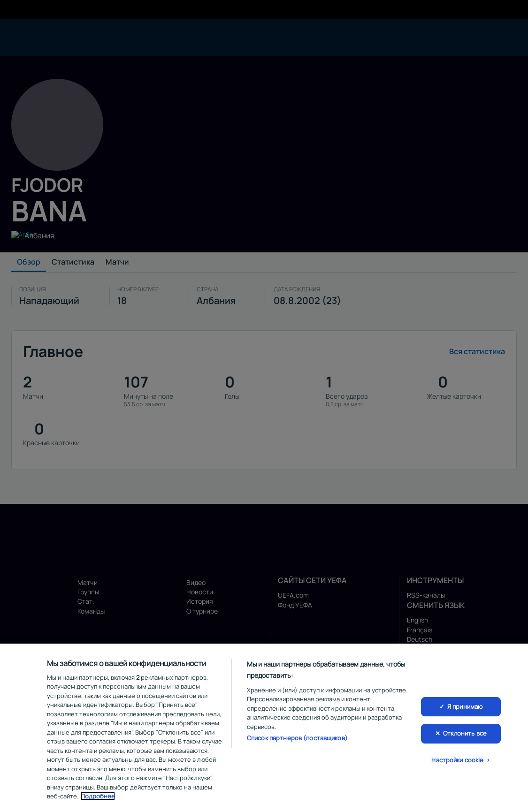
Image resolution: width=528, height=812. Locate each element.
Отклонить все (465, 735)
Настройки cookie (457, 761)
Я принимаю (465, 707)
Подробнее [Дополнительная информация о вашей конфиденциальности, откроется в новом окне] (98, 797)
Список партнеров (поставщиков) (297, 739)
